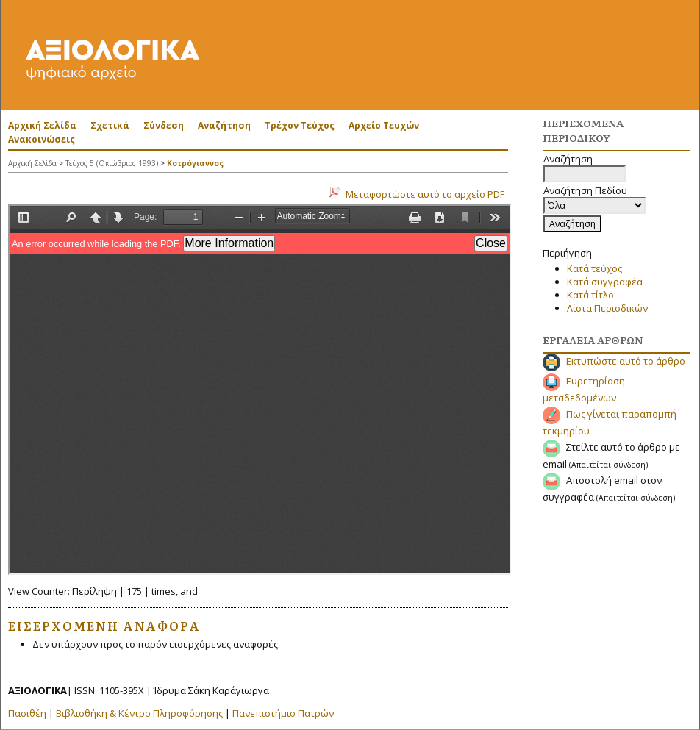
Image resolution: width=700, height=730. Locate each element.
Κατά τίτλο (590, 295)
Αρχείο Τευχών (384, 125)
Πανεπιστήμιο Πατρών (283, 713)
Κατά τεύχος (594, 268)
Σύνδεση (164, 125)
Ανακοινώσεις (42, 139)
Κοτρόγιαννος (195, 163)
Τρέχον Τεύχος (300, 125)
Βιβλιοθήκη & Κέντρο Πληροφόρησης (139, 713)
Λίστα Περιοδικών (607, 308)
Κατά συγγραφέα (605, 282)
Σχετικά (110, 125)
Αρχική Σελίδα (42, 125)
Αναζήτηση (224, 125)
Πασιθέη (27, 713)
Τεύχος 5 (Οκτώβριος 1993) (112, 163)
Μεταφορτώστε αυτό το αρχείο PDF (425, 194)
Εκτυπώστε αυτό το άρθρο (626, 361)
